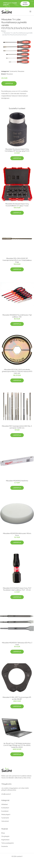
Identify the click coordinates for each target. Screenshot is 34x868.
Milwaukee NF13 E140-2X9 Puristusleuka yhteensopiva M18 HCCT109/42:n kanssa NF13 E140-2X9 (17, 371)
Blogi (3, 833)
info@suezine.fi (6, 794)
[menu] (31, 12)
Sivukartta (5, 846)
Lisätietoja (9, 83)
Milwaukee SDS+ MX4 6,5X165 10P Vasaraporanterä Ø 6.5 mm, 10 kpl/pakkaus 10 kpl (17, 260)
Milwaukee (21, 71)
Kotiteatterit (5, 808)
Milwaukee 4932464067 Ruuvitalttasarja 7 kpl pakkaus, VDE (17, 316)
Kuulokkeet (5, 811)
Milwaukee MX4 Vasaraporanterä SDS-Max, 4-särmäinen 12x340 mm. (17, 427)
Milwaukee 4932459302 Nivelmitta (17, 481)
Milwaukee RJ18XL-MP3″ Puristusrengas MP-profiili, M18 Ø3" (17, 698)
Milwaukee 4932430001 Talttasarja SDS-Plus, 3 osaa (17, 644)
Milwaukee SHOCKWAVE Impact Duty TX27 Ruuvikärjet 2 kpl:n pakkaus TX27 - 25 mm (17, 589)
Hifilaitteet (5, 804)
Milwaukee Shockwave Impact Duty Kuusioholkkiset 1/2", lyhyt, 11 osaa (17, 205)
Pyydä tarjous (25, 4)
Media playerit (6, 814)
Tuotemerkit (13, 71)
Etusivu (4, 31)
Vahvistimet (5, 821)
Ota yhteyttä (5, 836)
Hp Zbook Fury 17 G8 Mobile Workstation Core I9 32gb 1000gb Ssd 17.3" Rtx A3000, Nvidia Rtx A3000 (17, 745)
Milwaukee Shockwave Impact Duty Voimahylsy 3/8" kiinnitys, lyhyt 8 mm (17, 150)
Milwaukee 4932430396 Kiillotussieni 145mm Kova (17, 534)
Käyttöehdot (5, 840)
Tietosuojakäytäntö (8, 843)
